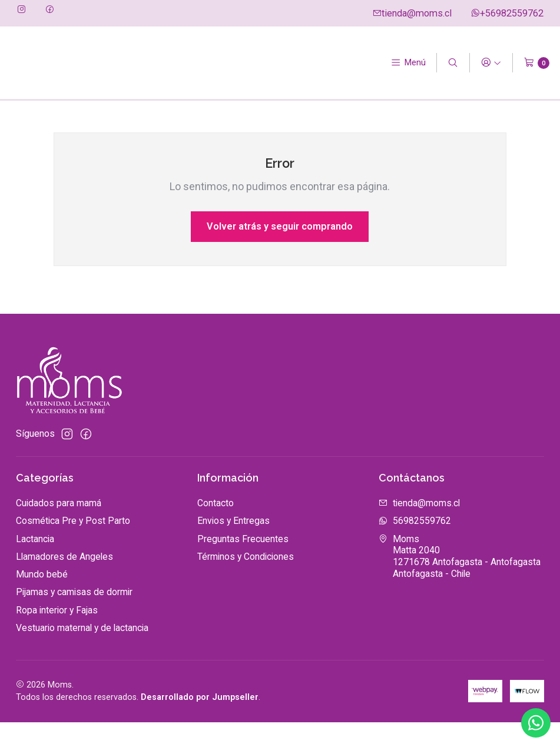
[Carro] (537, 63)
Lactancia (35, 564)
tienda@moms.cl (412, 13)
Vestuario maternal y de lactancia (82, 653)
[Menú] (408, 63)
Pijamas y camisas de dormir (74, 617)
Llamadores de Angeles (64, 581)
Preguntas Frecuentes (243, 564)
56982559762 (415, 546)
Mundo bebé (42, 599)
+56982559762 (507, 13)
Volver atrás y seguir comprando (280, 251)
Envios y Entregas (233, 546)
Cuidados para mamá (59, 528)
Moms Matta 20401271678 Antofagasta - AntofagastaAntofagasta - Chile (460, 581)
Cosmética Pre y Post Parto (73, 546)
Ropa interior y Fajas (57, 635)
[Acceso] (491, 63)
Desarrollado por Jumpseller (200, 723)
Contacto (216, 528)
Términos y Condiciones (246, 581)
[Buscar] (453, 63)
